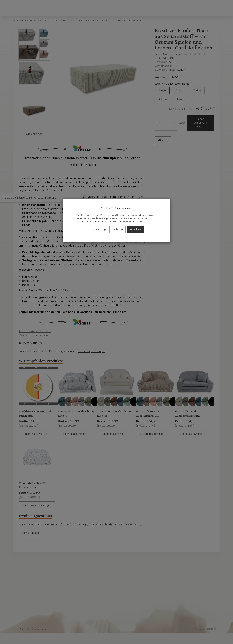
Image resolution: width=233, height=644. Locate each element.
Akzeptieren (136, 229)
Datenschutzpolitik (134, 222)
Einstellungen (100, 229)
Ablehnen (118, 229)
